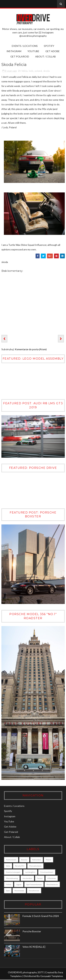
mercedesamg (12, 878)
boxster (24, 860)
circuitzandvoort (47, 872)
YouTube (33, 51)
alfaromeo (52, 878)
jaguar (19, 885)
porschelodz (19, 891)
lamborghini (30, 872)
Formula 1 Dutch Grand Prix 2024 (41, 916)
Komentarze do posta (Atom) (31, 349)
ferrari (40, 878)
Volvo (8, 866)
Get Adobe (53, 51)
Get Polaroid (20, 56)
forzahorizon (34, 891)
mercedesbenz (35, 866)
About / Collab (45, 56)
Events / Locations (25, 46)
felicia (25, 71)
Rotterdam (37, 860)
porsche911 (20, 866)
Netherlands (11, 860)
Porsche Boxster (32, 931)
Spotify (49, 46)
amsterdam (27, 878)
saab (8, 891)
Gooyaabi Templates (52, 976)
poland (38, 71)
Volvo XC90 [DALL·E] (34, 947)
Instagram (14, 51)
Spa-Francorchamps (34, 885)
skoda (46, 71)
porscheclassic (52, 885)
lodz (31, 71)
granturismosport (13, 872)
